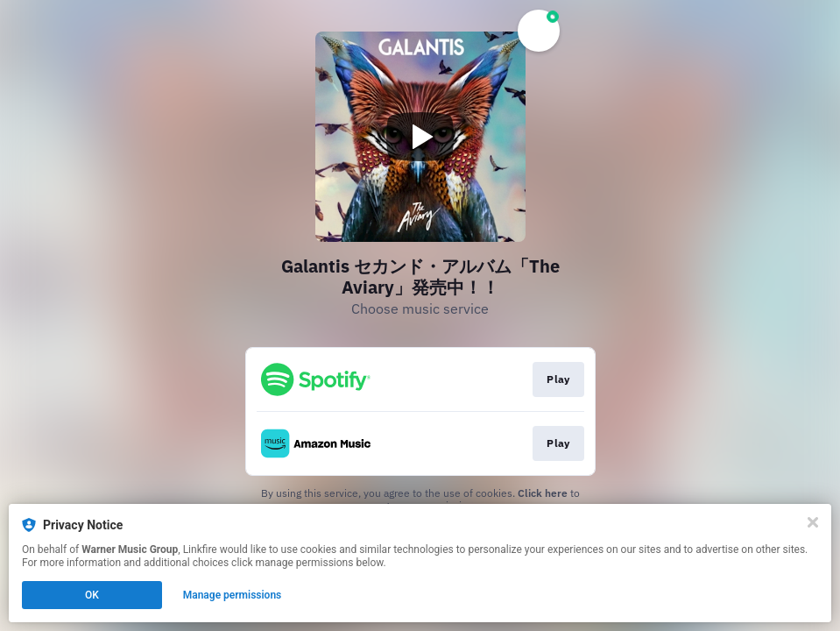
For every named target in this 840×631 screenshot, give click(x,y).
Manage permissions (233, 595)
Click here (543, 493)
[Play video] (420, 137)
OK (92, 595)
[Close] (813, 522)
